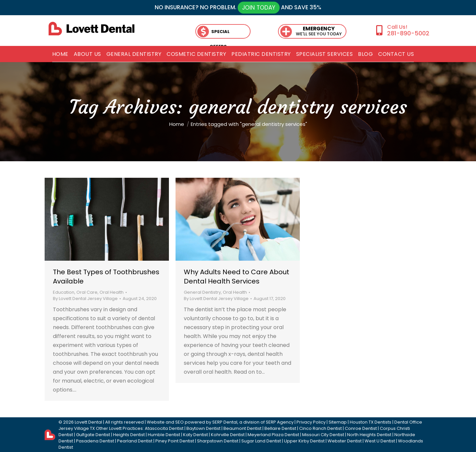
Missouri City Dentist (323, 435)
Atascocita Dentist (164, 428)
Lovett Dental (88, 422)
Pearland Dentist (135, 441)
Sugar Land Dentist (261, 441)
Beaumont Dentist (242, 428)
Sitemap (338, 422)
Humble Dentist (164, 435)
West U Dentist (380, 441)
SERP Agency (280, 422)
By (85, 299)
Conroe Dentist (361, 428)
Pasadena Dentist (95, 441)
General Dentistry (202, 292)
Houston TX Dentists (371, 422)
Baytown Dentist (203, 428)
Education (64, 292)
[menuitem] (60, 54)
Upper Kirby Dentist (304, 441)
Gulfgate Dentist (93, 435)
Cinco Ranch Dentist (320, 428)
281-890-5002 (408, 33)
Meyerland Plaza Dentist (273, 435)
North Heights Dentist (369, 435)
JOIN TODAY (259, 8)
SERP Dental (225, 422)
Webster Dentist (345, 441)
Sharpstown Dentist (218, 441)
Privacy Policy (311, 422)
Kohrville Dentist (228, 435)
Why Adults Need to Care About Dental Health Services (237, 277)
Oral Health (112, 292)
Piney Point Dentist (175, 441)
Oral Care (87, 292)
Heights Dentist (129, 435)
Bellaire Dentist (280, 428)
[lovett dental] (92, 29)
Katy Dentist (196, 435)
